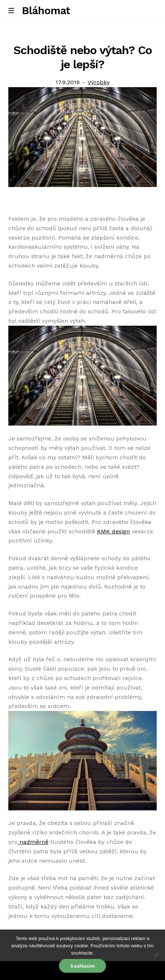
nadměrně (33, 842)
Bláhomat (46, 11)
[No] (156, 955)
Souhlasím (82, 966)
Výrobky (99, 82)
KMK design (113, 531)
